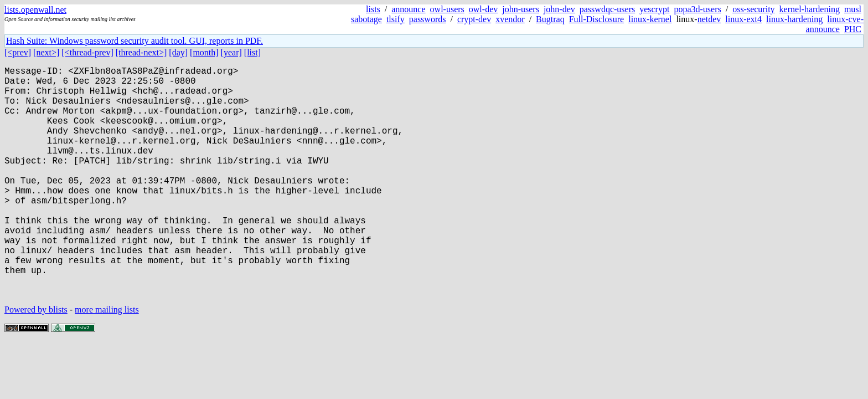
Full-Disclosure (597, 19)
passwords (428, 19)
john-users (521, 9)
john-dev (559, 9)
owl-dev (483, 9)
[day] (178, 52)
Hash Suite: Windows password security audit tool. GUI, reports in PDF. (135, 41)
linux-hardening (794, 19)
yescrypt (654, 9)
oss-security (753, 9)
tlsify (396, 19)
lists (373, 9)
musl (853, 9)
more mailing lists (107, 360)
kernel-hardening (810, 9)
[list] (252, 52)
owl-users (447, 9)
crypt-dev (474, 19)
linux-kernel (650, 19)
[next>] (46, 52)
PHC (853, 29)
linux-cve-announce (835, 24)
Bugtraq (550, 19)
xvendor (510, 19)
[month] (204, 52)
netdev (709, 19)
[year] (231, 52)
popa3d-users (697, 9)
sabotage (366, 19)
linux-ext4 (743, 19)
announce (408, 9)
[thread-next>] (141, 52)
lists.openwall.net (35, 10)
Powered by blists (36, 360)
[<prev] (18, 52)
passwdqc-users (607, 9)
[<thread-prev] (87, 52)
